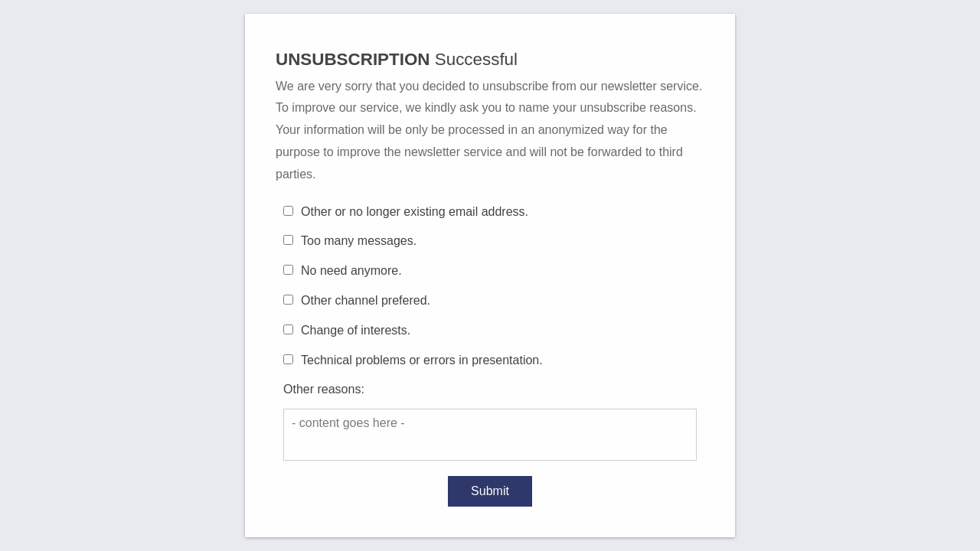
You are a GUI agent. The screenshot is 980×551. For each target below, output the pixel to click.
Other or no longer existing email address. (415, 212)
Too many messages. (359, 241)
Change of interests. (356, 330)
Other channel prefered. (366, 300)
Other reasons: (324, 389)
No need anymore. (351, 271)
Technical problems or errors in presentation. (422, 360)
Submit (490, 491)
